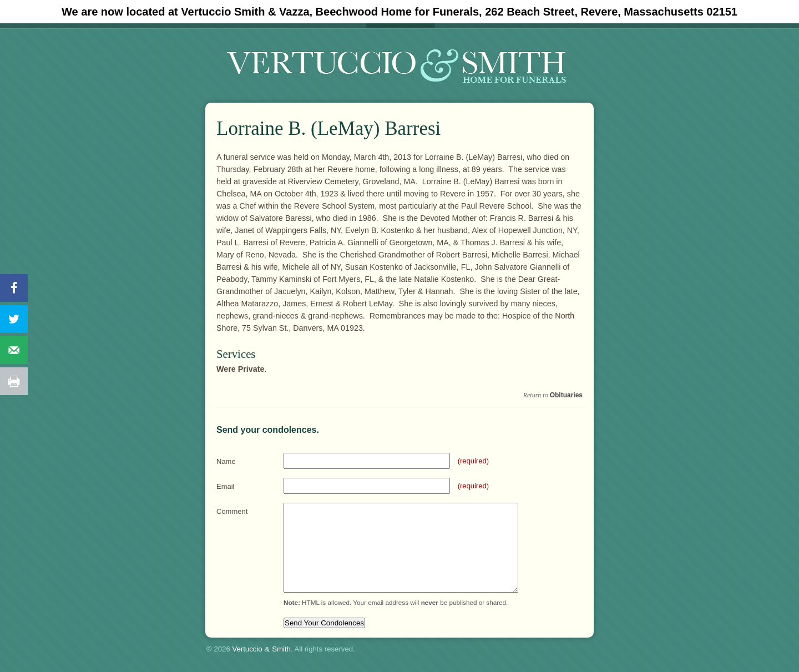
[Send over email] (14, 350)
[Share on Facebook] (14, 288)
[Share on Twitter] (14, 319)
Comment (232, 511)
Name (226, 461)
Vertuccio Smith (261, 649)
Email (226, 486)
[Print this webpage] (14, 381)
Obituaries (566, 395)
